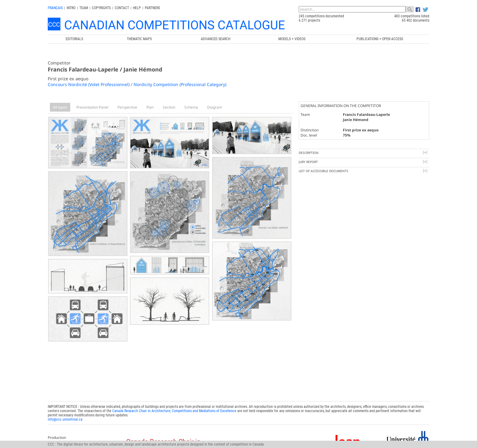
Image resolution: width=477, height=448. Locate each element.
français (55, 8)
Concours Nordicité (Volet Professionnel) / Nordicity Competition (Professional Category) (137, 84)
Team (84, 8)
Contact (122, 8)
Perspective (127, 107)
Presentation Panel (92, 107)
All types (60, 107)
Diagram (215, 107)
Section (169, 107)
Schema (191, 107)
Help (137, 8)
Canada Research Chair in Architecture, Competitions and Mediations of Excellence (174, 409)
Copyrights (101, 8)
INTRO (71, 8)
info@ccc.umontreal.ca (65, 417)
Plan (150, 107)
